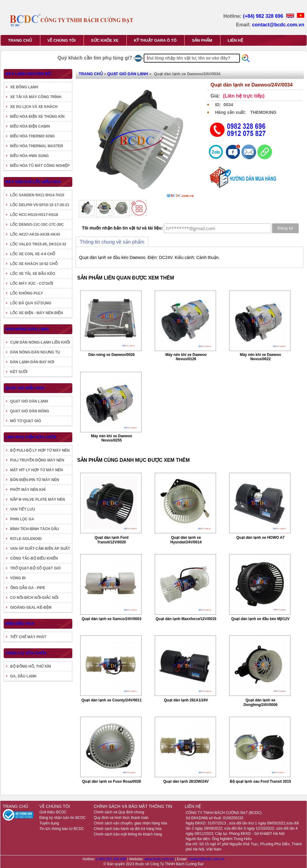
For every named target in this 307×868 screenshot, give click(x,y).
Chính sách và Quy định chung (119, 812)
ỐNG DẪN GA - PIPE (28, 588)
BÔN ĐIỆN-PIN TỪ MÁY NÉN (35, 480)
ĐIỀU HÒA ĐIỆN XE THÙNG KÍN (37, 117)
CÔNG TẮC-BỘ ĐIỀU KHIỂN (34, 558)
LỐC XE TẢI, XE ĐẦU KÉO (33, 274)
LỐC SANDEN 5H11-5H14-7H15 (37, 195)
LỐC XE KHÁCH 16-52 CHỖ (34, 264)
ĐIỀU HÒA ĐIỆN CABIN (30, 126)
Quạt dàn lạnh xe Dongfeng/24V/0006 (261, 702)
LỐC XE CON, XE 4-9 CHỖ (33, 254)
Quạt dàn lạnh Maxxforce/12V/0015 (186, 619)
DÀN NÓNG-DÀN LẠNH (27, 329)
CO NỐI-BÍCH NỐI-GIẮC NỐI (34, 598)
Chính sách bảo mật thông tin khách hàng (128, 834)
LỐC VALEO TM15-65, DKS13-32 (38, 244)
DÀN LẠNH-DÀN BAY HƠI (32, 362)
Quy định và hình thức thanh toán (121, 818)
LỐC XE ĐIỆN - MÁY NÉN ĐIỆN (36, 313)
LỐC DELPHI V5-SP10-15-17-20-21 (40, 205)
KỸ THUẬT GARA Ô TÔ (155, 40)
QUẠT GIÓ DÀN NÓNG (30, 411)
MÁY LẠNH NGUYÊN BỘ (28, 74)
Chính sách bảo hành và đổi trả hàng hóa (128, 829)
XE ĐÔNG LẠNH (24, 87)
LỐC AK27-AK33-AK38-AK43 (35, 234)
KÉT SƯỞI (19, 372)
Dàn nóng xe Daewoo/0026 (111, 355)
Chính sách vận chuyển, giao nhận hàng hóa (130, 823)
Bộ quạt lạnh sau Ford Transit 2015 (260, 781)
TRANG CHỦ (20, 40)
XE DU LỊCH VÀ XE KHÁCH (34, 107)
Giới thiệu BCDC (53, 812)
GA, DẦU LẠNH (23, 676)
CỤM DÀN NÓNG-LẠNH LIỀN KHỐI (40, 342)
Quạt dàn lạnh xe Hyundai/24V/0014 (186, 540)
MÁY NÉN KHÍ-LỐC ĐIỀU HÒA (33, 182)
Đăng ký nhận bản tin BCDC (63, 818)
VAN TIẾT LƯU (23, 509)
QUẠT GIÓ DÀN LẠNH (29, 401)
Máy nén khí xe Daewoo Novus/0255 (112, 438)
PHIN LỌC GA (22, 519)
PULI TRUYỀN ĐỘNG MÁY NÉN (37, 460)
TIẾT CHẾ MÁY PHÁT (28, 637)
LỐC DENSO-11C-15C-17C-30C (37, 225)
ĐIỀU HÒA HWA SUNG (29, 156)
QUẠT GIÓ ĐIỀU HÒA (25, 388)
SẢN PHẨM (202, 40)
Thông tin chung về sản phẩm (112, 242)
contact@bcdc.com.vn (278, 25)
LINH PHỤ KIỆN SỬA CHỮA (31, 437)
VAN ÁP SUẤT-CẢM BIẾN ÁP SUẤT (40, 549)
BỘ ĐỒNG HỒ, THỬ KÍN (30, 666)
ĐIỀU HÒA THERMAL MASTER (37, 146)
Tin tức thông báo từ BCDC (62, 829)
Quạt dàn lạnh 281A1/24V (186, 700)
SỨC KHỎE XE (105, 40)
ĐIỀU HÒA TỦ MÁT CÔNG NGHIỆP (40, 166)
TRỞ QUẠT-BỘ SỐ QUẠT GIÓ (35, 568)
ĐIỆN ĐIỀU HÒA (20, 624)
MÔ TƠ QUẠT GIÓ (26, 421)
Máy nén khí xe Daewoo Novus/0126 (186, 357)
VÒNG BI (18, 578)
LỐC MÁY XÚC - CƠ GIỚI (32, 284)
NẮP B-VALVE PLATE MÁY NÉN (38, 500)
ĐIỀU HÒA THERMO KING (32, 136)
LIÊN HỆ (235, 40)
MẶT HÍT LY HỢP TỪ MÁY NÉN (36, 470)
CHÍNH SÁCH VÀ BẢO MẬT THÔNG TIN (133, 806)
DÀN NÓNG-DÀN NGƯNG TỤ (35, 352)
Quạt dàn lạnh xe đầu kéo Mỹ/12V (260, 619)
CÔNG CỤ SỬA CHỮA (26, 653)
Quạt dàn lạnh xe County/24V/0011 (112, 700)
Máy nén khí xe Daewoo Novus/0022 (261, 357)
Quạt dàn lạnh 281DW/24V (186, 781)
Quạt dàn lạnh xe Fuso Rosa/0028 (112, 781)
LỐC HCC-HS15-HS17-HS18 (34, 215)
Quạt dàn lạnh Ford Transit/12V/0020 (112, 540)
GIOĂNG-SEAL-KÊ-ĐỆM (31, 608)
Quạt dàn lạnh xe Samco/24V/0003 (112, 619)
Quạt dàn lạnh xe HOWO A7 (260, 538)
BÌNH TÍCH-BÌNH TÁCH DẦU (34, 529)
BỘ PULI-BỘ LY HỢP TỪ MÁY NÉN (40, 450)
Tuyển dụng (49, 823)
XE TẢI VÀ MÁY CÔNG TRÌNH (36, 97)
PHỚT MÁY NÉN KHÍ (28, 490)
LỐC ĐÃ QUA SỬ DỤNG (31, 303)
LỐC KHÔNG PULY (27, 293)
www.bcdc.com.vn (160, 859)
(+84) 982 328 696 (264, 16)
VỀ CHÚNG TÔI (62, 40)
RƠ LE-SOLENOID (26, 539)
